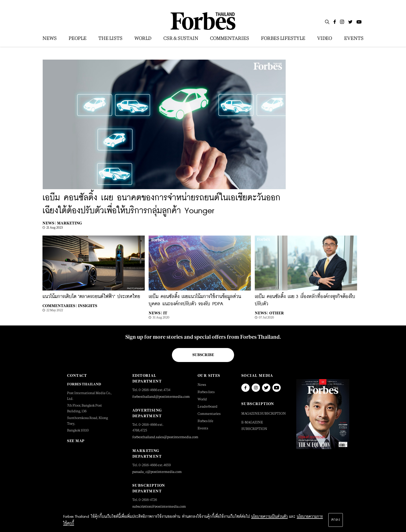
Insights (88, 306)
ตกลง (336, 520)
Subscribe (203, 355)
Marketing (69, 223)
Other (277, 313)
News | (49, 223)
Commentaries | (60, 306)
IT (165, 313)
